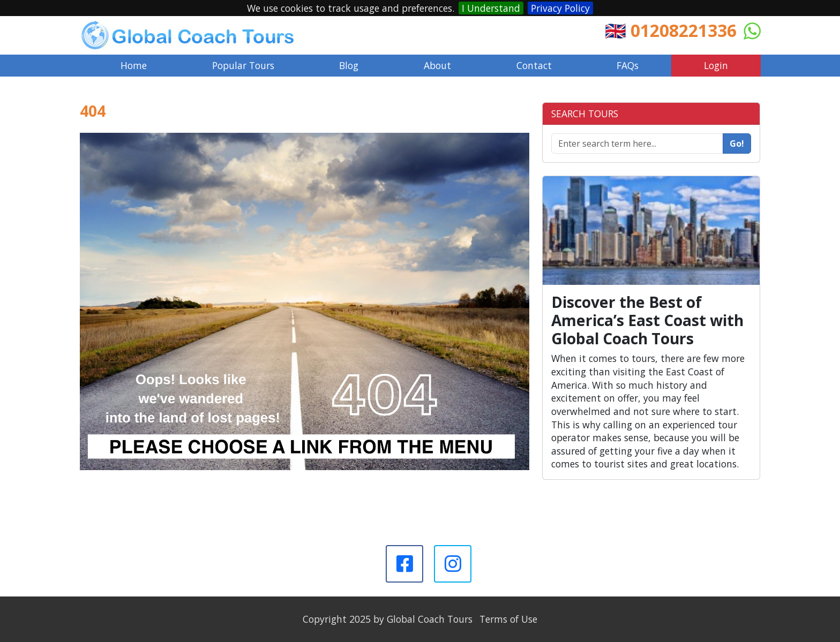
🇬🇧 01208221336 (671, 30)
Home (134, 65)
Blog (349, 65)
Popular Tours (243, 65)
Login (716, 65)
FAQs (628, 65)
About (437, 65)
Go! (737, 143)
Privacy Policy (560, 8)
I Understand (491, 8)
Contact (534, 65)
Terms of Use (508, 619)
